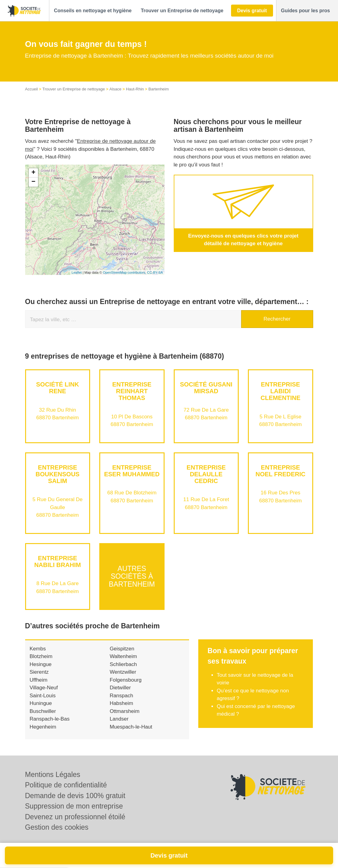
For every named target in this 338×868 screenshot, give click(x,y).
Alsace (115, 89)
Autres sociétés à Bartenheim (132, 576)
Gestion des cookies (57, 827)
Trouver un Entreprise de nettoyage (74, 89)
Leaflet (77, 272)
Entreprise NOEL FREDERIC (281, 471)
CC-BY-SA (155, 272)
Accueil (32, 89)
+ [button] (33, 173)
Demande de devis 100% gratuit (75, 796)
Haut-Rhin (135, 89)
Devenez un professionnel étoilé (75, 817)
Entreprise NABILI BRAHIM (58, 562)
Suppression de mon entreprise (74, 806)
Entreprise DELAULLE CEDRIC (206, 474)
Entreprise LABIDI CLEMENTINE (280, 391)
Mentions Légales (53, 775)
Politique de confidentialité (66, 785)
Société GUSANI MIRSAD (206, 388)
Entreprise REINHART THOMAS (132, 391)
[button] (93, 11)
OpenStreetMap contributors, (125, 272)
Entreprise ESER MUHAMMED (132, 471)
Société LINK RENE (58, 388)
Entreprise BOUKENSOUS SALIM (57, 474)
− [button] (33, 182)
